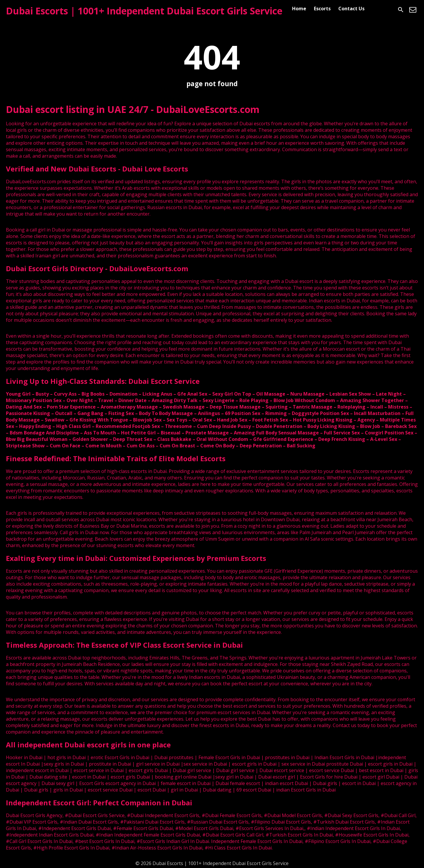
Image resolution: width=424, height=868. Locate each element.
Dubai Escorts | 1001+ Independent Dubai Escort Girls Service (144, 11)
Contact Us (351, 9)
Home (299, 9)
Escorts (322, 9)
